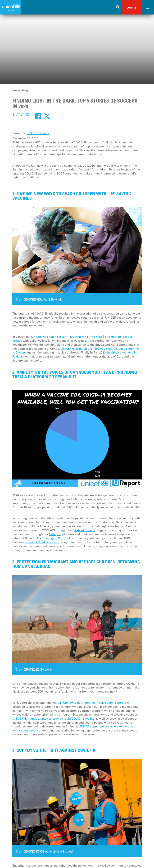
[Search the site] (118, 7)
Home (16, 90)
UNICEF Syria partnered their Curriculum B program (93, 703)
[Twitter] (47, 116)
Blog (25, 90)
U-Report (55, 534)
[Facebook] (38, 116)
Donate (131, 7)
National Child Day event (42, 542)
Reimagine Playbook (57, 538)
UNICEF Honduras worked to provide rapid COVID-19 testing (53, 719)
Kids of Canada (85, 530)
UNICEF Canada (38, 133)
